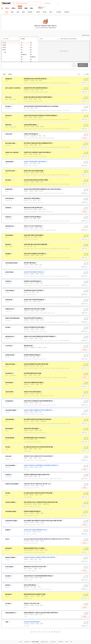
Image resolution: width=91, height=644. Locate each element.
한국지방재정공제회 (10, 438)
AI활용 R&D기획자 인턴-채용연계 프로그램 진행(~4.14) (37, 484)
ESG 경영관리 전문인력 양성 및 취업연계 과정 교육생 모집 (37, 419)
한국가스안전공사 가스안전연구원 (13, 88)
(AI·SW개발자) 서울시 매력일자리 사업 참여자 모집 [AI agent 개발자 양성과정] (43, 521)
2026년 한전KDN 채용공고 (30, 125)
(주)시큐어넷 (8, 604)
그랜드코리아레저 (9, 392)
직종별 (12, 12)
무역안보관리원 (9, 300)
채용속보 (38, 12)
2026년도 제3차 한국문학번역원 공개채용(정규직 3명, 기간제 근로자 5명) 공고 (42, 189)
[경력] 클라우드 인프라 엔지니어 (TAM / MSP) (35, 567)
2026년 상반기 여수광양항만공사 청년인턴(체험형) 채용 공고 (38, 401)
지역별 (6, 12)
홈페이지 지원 (84, 83)
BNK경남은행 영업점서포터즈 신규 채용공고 (34, 548)
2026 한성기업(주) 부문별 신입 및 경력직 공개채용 (36, 180)
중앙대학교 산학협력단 (10, 558)
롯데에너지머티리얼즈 (10, 364)
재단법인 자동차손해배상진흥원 (12, 318)
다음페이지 (57, 632)
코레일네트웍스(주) (10, 309)
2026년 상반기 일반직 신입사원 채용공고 (34, 235)
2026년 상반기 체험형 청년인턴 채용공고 (34, 383)
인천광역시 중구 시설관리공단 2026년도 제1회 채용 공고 (37, 152)
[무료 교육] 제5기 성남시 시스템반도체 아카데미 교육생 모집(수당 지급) (41, 502)
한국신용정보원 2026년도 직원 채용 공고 (34, 290)
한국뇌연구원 (8, 116)
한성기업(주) (8, 180)
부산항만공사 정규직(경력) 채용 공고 (32, 281)
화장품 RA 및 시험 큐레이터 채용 (31, 603)
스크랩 (4, 74)
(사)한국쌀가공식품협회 (11, 410)
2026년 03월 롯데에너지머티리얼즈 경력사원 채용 (36, 364)
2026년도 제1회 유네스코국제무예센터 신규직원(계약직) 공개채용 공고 (41, 465)
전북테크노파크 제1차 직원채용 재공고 (33, 226)
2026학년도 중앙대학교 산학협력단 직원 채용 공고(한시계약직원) (39, 557)
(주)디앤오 (8, 447)
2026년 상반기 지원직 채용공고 (31, 429)
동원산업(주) (8, 245)
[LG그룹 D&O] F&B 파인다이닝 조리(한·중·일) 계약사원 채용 (38, 447)
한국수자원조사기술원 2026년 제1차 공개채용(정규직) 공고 (38, 143)
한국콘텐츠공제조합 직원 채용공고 (32, 355)
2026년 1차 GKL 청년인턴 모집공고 (32, 392)
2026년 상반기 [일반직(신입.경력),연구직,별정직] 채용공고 (38, 97)
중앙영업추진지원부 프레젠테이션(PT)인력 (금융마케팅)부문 (38, 456)
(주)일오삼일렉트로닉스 (11, 613)
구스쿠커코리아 (9, 346)
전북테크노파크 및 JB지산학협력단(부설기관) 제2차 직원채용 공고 (40, 337)
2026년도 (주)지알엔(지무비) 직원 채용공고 (34, 327)
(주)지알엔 (8, 327)
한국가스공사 (8, 97)
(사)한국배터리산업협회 (11, 511)
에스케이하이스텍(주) (10, 171)
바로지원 (85, 138)
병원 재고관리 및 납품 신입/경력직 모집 (33, 208)
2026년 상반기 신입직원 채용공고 (32, 198)
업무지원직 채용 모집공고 (30, 263)
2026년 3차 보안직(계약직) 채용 (32, 622)
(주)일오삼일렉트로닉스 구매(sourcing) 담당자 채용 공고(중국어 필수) (41, 613)
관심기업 (10, 74)
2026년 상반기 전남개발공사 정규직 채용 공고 (35, 254)
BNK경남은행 (8, 548)
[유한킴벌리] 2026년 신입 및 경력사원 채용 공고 (35, 79)
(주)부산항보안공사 (10, 198)
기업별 (18, 12)
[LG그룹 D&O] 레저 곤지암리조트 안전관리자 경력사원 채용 (38, 493)
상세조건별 (30, 12)
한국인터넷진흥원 (9, 272)
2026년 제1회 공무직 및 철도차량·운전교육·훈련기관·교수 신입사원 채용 (41, 106)
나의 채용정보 (66, 12)
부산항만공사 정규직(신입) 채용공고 (32, 217)
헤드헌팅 (45, 12)
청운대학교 (8, 585)
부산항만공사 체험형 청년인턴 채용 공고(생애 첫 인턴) (36, 475)
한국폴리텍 (8, 530)
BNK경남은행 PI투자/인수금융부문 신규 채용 (35, 594)
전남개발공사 (8, 254)
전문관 (51, 12)
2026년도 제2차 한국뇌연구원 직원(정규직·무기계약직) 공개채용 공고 (40, 116)
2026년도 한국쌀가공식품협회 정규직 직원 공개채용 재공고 (38, 410)
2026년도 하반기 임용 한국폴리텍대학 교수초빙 (35, 530)
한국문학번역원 (9, 189)
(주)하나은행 (8, 456)
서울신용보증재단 (9, 162)
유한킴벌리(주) (9, 79)
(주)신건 (7, 539)
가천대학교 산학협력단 (10, 502)
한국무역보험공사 (9, 235)
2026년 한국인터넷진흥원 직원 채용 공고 (34, 272)
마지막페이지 (59, 632)
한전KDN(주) (8, 125)
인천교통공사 (8, 106)
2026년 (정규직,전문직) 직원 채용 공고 (33, 318)
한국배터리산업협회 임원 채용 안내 (32, 511)
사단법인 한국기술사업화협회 (12, 484)
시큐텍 (7, 622)
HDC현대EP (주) (9, 373)
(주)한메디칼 (8, 208)
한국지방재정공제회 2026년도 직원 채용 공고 (35, 438)
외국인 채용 (59, 12)
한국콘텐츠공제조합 (10, 355)
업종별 (23, 12)
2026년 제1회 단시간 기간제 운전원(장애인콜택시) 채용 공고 (38, 576)
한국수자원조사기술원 (10, 143)
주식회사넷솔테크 (9, 567)
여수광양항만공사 (9, 401)
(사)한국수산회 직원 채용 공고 (31, 134)
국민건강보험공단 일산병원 (11, 263)
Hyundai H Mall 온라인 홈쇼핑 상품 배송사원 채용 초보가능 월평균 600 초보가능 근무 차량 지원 (46, 539)
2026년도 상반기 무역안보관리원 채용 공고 (34, 300)
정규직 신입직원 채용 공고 (30, 585)
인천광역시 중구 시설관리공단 (12, 152)
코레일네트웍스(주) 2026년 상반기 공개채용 (34, 309)
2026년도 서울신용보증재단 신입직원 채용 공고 (35, 162)
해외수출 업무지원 (28, 346)
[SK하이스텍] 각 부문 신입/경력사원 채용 (33, 171)
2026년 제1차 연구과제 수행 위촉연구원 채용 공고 (36, 88)
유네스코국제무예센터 (10, 465)
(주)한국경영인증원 (10, 419)
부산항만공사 (8, 217)
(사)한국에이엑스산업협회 (11, 521)
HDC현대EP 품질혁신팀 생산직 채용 (32, 373)
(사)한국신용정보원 (10, 291)
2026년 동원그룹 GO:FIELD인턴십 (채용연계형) (35, 244)
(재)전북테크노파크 (10, 226)
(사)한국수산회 (9, 134)
